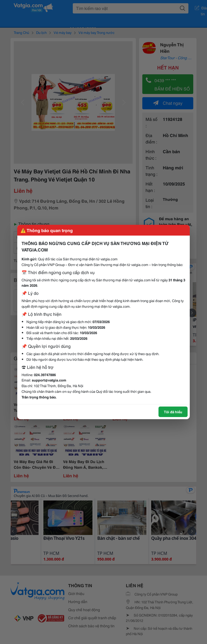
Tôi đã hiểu (173, 412)
